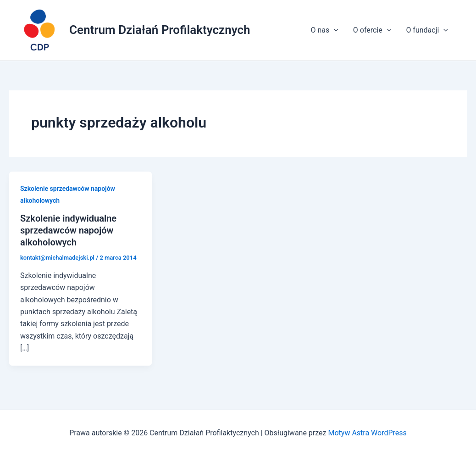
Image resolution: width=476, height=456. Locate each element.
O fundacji (427, 30)
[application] (334, 30)
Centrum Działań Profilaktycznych (160, 30)
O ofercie (372, 30)
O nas (324, 30)
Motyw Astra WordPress (367, 433)
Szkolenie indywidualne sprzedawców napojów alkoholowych (68, 230)
